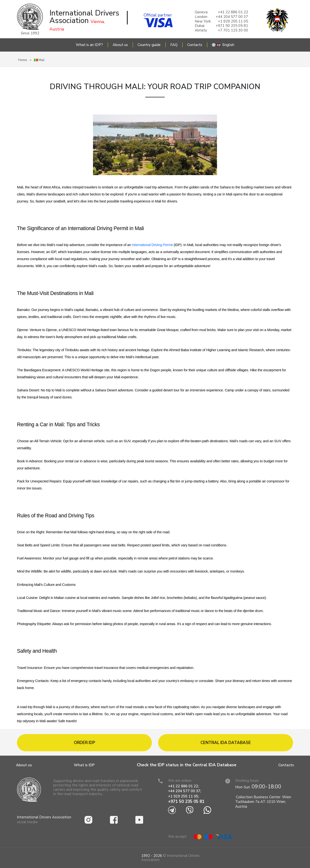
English (223, 45)
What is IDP (84, 765)
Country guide (149, 45)
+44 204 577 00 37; (185, 791)
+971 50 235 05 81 (186, 802)
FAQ (174, 45)
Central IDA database (226, 743)
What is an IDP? (89, 45)
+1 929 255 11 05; (184, 796)
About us (120, 45)
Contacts (195, 45)
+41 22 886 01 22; (183, 786)
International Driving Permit (153, 245)
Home (23, 60)
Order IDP (85, 743)
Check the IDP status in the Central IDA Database (187, 765)
